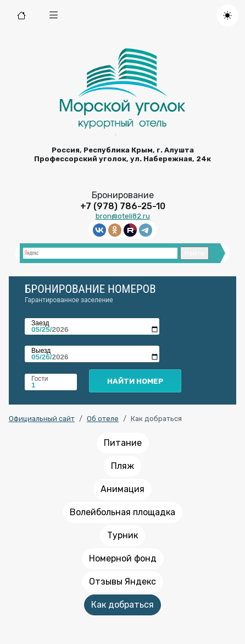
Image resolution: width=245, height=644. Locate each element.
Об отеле (103, 419)
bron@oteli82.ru (123, 216)
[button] (54, 15)
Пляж (122, 466)
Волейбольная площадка (122, 512)
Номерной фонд (123, 558)
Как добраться (122, 605)
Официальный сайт (42, 419)
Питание (123, 443)
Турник (122, 535)
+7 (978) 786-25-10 (123, 206)
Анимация (122, 489)
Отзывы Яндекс (122, 582)
